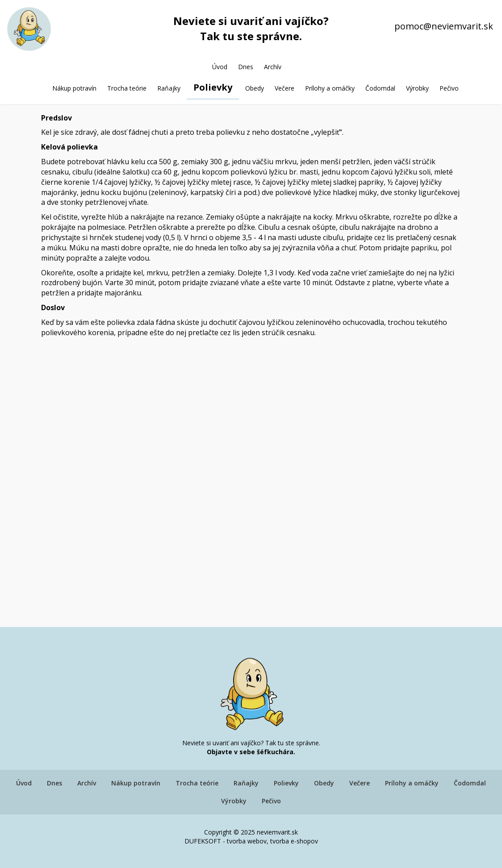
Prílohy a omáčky (330, 88)
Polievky (213, 87)
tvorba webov (247, 841)
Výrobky (417, 88)
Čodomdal (380, 88)
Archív (273, 67)
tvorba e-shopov (294, 841)
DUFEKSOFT (203, 841)
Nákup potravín (74, 88)
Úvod (220, 67)
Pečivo (449, 88)
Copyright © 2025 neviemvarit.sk (251, 832)
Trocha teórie (127, 88)
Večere (284, 88)
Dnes (246, 67)
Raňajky (169, 88)
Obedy (255, 88)
